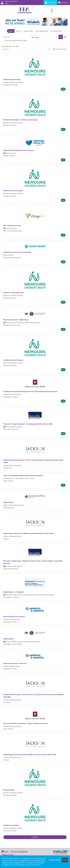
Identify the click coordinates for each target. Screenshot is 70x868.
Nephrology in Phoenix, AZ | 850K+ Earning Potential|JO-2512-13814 (28, 533)
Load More (35, 837)
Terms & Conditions (19, 851)
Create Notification (60, 49)
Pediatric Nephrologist (12, 79)
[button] (65, 37)
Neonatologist (9, 790)
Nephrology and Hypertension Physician (18, 150)
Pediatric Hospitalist (11, 825)
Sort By (5, 49)
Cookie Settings (55, 860)
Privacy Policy (8, 854)
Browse (18, 31)
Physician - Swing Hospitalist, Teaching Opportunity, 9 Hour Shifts (28, 424)
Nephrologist (8, 502)
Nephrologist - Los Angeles (14, 592)
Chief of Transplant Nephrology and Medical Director (23, 475)
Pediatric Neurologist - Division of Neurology (20, 120)
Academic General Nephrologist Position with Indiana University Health (30, 391)
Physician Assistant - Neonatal (15, 663)
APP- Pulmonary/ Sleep (12, 225)
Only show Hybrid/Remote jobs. (16, 40)
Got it (65, 860)
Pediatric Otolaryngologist (14, 292)
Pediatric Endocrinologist (13, 191)
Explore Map (28, 31)
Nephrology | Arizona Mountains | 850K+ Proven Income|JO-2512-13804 (30, 754)
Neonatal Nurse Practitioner (14, 616)
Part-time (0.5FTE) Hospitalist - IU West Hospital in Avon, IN (26, 723)
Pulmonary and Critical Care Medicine (17, 252)
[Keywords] (16, 37)
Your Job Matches (42, 31)
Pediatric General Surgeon (13, 360)
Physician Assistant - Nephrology (16, 320)
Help (5, 851)
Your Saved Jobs (56, 31)
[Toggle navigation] (52, 11)
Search (11, 31)
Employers (63, 3)
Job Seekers (50, 3)
